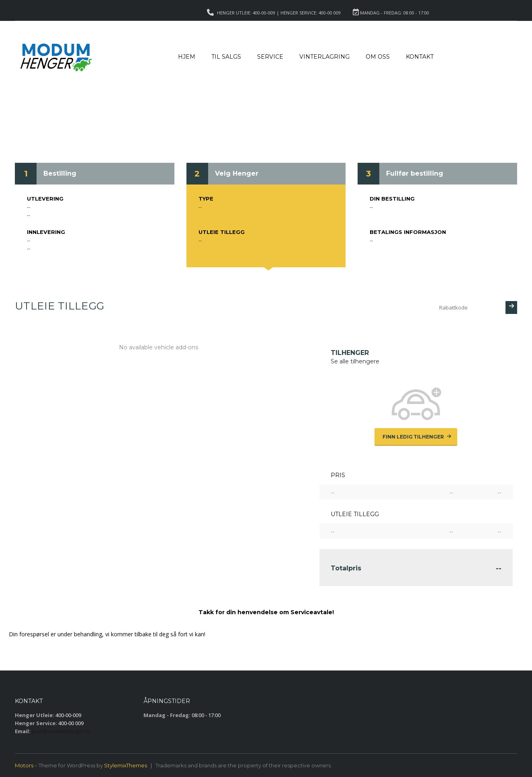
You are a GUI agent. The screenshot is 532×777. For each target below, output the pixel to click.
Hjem (187, 57)
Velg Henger (237, 173)
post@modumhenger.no (61, 731)
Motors (24, 765)
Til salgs (226, 57)
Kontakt (420, 57)
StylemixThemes (126, 765)
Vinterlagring (324, 57)
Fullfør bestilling (415, 173)
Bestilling (60, 173)
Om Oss (378, 57)
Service (270, 57)
